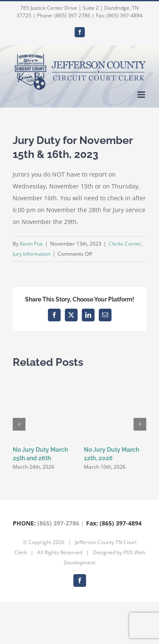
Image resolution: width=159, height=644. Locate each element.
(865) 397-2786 (58, 523)
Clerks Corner (125, 244)
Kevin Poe (31, 244)
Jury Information (32, 254)
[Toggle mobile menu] (142, 95)
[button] (19, 424)
